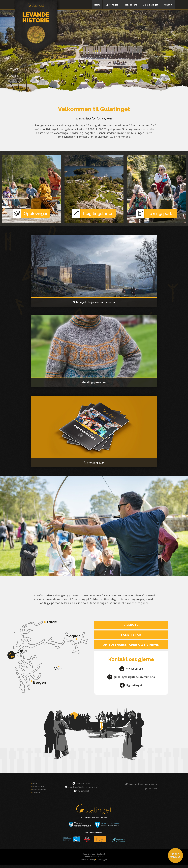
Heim (97, 5)
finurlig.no (103, 860)
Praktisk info (130, 5)
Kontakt (168, 5)
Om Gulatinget (150, 5)
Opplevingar (112, 5)
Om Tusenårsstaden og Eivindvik (131, 645)
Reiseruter (131, 625)
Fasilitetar (131, 635)
